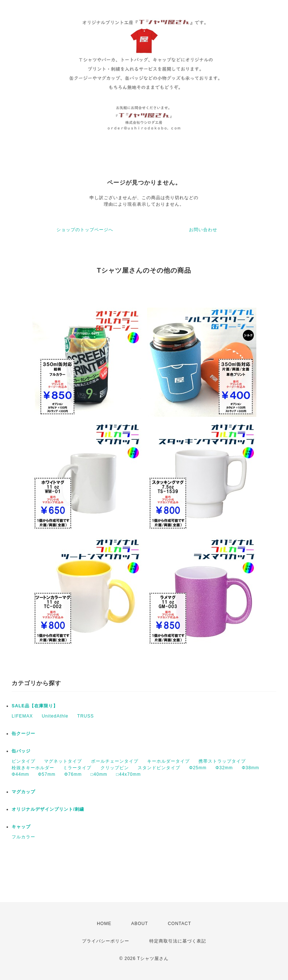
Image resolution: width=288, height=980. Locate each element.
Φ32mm (224, 768)
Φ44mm (20, 774)
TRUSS (86, 716)
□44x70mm (129, 774)
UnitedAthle (55, 716)
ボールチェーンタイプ (115, 761)
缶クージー (23, 734)
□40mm (99, 774)
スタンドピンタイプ (159, 768)
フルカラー (23, 837)
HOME (104, 924)
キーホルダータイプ (168, 761)
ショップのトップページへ (85, 230)
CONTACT (179, 924)
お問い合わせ (203, 230)
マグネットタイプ (63, 761)
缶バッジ (21, 751)
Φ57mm (47, 774)
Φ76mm (73, 774)
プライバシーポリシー (106, 941)
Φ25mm (198, 768)
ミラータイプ (77, 768)
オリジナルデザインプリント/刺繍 (48, 809)
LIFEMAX (22, 716)
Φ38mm (250, 768)
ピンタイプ (23, 761)
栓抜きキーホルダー (33, 768)
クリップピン (115, 768)
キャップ (21, 827)
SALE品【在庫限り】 (35, 706)
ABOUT (139, 924)
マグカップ (23, 792)
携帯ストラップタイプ (222, 761)
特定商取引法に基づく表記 (178, 941)
